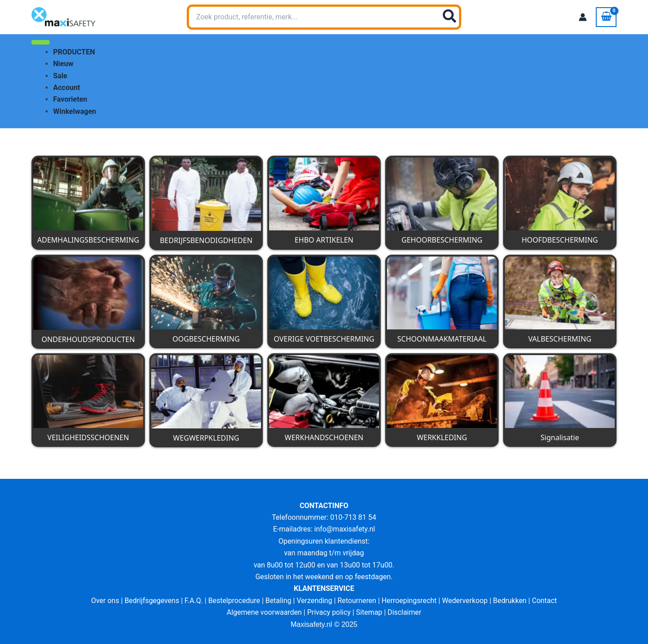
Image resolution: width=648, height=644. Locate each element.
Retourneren (357, 601)
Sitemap (370, 612)
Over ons (104, 601)
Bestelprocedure (234, 601)
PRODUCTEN (74, 52)
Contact (546, 601)
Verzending (315, 601)
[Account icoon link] (583, 17)
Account (67, 88)
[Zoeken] (450, 17)
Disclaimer (405, 612)
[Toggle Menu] (40, 42)
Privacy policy (329, 612)
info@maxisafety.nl (345, 529)
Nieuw (63, 64)
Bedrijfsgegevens (151, 601)
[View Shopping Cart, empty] (606, 17)
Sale (60, 76)
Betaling (278, 601)
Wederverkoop (466, 601)
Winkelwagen (75, 111)
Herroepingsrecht (410, 601)
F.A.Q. (193, 601)
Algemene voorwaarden (264, 612)
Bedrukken (511, 601)
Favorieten (70, 99)
